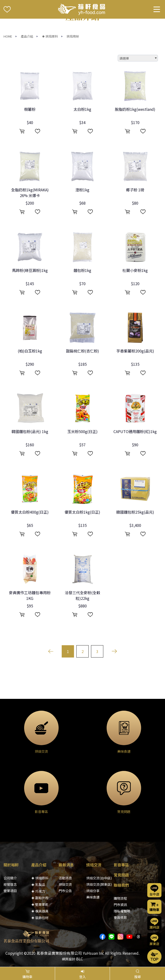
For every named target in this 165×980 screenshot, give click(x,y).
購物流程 (120, 898)
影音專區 (121, 865)
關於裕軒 (11, 865)
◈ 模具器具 (40, 911)
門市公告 (65, 891)
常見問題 (121, 875)
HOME (8, 36)
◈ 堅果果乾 (40, 904)
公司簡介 (10, 878)
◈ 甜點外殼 (40, 898)
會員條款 (120, 917)
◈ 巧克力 (38, 891)
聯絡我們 (121, 885)
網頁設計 (69, 959)
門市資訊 (120, 905)
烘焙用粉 (73, 36)
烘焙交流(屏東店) (99, 884)
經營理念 (10, 884)
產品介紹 (27, 36)
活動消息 (65, 878)
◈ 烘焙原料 (50, 36)
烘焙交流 (65, 884)
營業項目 (10, 891)
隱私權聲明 (122, 911)
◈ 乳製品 (38, 885)
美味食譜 (93, 897)
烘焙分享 (93, 891)
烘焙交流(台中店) (99, 878)
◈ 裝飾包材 (40, 918)
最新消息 (66, 865)
